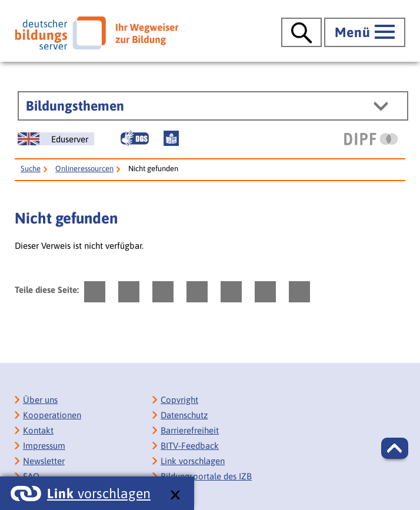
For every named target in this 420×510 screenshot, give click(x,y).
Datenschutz (184, 415)
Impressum (44, 446)
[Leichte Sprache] (171, 138)
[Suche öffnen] (301, 32)
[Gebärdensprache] (135, 138)
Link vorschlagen (193, 461)
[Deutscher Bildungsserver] (96, 33)
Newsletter (44, 461)
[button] (395, 448)
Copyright (179, 400)
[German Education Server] (56, 139)
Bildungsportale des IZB (206, 476)
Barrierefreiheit (190, 430)
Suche (31, 169)
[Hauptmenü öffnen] (365, 32)
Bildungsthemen (75, 106)
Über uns (40, 400)
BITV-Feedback (190, 446)
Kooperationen (52, 415)
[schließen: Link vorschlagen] (175, 496)
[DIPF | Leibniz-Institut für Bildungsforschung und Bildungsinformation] (371, 139)
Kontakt (38, 430)
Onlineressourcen (84, 169)
